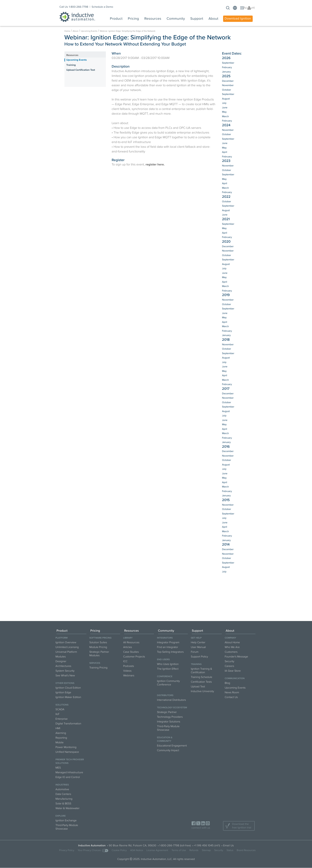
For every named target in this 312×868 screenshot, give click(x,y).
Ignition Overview (66, 642)
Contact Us (231, 697)
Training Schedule (201, 677)
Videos (127, 671)
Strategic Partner (167, 712)
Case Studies (131, 652)
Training (71, 65)
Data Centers (63, 794)
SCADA (60, 709)
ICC (125, 661)
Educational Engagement (172, 746)
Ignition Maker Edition (68, 697)
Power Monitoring (66, 747)
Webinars (129, 675)
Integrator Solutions (169, 722)
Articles (128, 647)
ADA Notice (136, 850)
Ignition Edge (63, 692)
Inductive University (202, 691)
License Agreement (157, 850)
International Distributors (172, 700)
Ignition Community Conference (169, 683)
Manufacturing (64, 799)
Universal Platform (66, 652)
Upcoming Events (89, 31)
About (75, 31)
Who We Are (232, 647)
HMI (58, 728)
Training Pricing (98, 668)
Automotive (62, 789)
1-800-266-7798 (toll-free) (175, 845)
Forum (195, 652)
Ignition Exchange (66, 820)
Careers (229, 666)
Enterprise (62, 719)
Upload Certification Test (81, 70)
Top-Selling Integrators (170, 652)
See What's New (65, 675)
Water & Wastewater (68, 808)
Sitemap (206, 850)
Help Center (198, 642)
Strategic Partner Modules (99, 654)
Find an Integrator (168, 647)
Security (230, 661)
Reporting (61, 738)
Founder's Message (236, 657)
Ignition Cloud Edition (68, 688)
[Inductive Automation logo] (77, 17)
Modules (61, 657)
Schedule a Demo (102, 7)
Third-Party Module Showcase (67, 827)
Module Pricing (98, 647)
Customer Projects (134, 657)
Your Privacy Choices (93, 850)
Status (230, 850)
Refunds (194, 850)
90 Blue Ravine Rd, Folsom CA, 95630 (133, 845)
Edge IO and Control (68, 777)
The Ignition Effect (168, 669)
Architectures (63, 666)
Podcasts (129, 666)
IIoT (58, 714)
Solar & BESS (63, 803)
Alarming (61, 733)
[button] (235, 8)
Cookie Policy (119, 850)
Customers (231, 652)
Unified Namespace (67, 752)
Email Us (228, 845)
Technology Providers (170, 717)
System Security (65, 671)
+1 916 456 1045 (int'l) (207, 845)
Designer (61, 661)
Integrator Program (168, 642)
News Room (232, 692)
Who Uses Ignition (168, 664)
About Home (232, 642)
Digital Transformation (68, 724)
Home (67, 31)
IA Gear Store (233, 671)
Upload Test (198, 687)
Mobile (60, 742)
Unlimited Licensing (67, 647)
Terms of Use (179, 850)
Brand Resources (246, 850)
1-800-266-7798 (78, 7)
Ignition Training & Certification (201, 671)
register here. (155, 165)
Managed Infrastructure (69, 772)
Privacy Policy (67, 850)
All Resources (131, 642)
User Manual (198, 647)
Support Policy (199, 657)
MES (58, 768)
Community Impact (168, 750)
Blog (227, 683)
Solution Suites (98, 642)
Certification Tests (201, 682)
